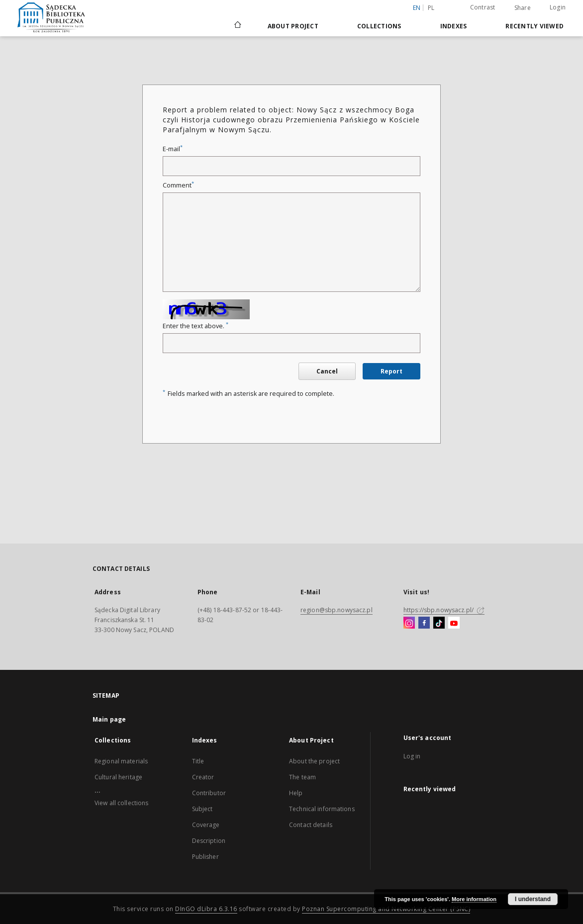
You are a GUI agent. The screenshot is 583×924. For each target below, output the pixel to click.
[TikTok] (439, 623)
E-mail (173, 149)
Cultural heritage (118, 777)
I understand (533, 899)
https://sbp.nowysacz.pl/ (444, 610)
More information (474, 899)
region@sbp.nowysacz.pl (337, 610)
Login (558, 7)
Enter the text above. (195, 326)
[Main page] (237, 26)
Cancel (327, 371)
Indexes (454, 26)
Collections (379, 26)
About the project (314, 761)
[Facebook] (424, 623)
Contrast (483, 7)
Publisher (205, 857)
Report (391, 371)
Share (523, 8)
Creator (203, 777)
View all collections (121, 803)
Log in (412, 756)
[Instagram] (409, 623)
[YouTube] (454, 623)
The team (302, 777)
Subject (202, 809)
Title (198, 761)
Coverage (206, 825)
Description (209, 841)
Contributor (209, 793)
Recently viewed (534, 26)
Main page (109, 719)
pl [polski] (431, 8)
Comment (178, 185)
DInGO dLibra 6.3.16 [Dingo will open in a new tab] (206, 909)
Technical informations (322, 809)
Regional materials (121, 761)
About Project (293, 26)
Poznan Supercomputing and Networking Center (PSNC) (386, 909)
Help (296, 793)
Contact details (311, 825)
